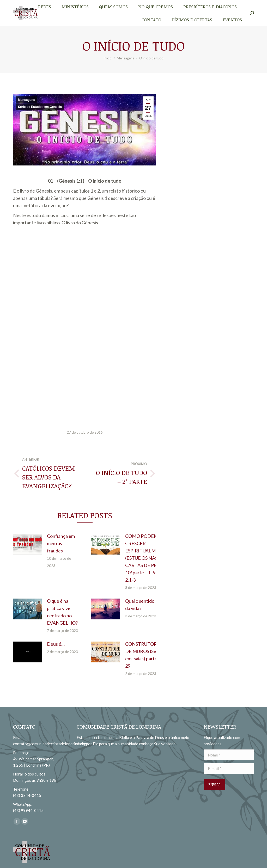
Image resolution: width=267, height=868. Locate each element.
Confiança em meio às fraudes (61, 543)
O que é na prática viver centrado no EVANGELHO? (62, 612)
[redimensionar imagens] (27, 544)
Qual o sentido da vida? (140, 605)
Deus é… (56, 644)
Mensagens (26, 100)
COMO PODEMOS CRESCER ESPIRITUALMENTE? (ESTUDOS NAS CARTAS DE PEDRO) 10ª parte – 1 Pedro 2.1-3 (148, 558)
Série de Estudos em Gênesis (40, 107)
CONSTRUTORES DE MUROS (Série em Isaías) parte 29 (144, 655)
